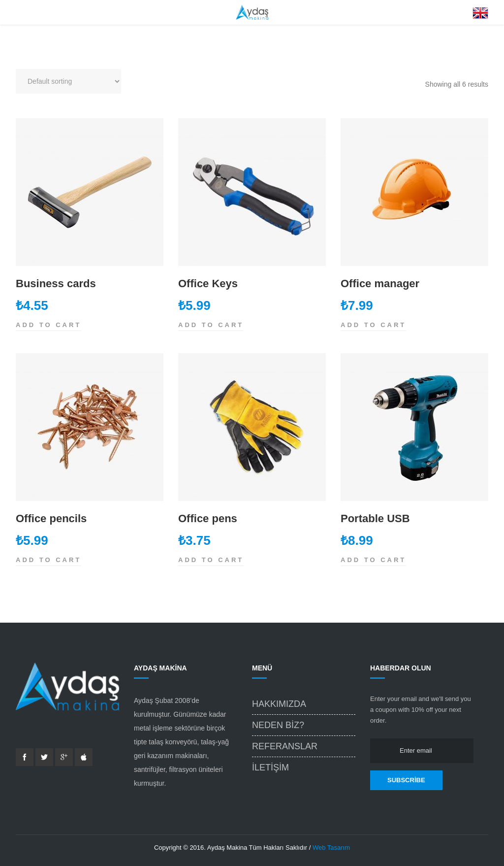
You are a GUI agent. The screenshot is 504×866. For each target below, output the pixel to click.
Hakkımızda (279, 704)
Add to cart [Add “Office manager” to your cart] (373, 325)
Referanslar (285, 746)
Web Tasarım (331, 848)
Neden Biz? (278, 725)
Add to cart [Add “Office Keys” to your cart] (211, 325)
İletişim (270, 767)
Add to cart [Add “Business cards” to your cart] (48, 325)
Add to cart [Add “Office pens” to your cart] (211, 560)
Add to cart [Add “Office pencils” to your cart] (48, 560)
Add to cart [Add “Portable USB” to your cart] (373, 560)
